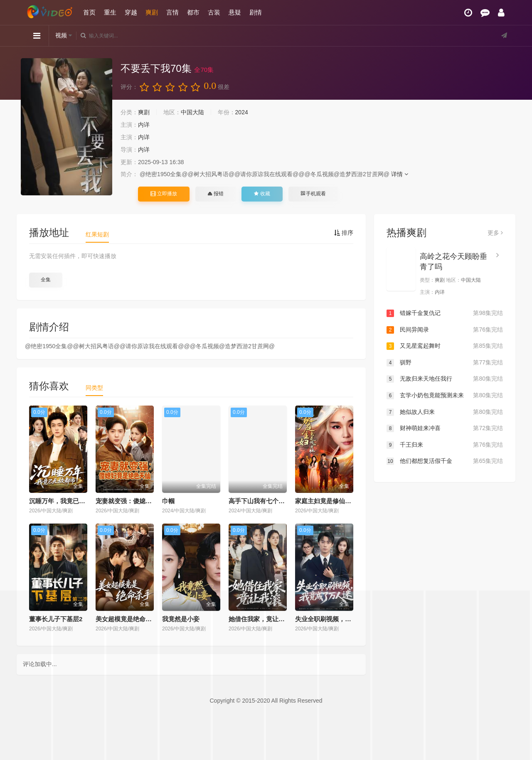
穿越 (131, 12)
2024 (242, 112)
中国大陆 (192, 112)
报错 (216, 194)
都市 (193, 12)
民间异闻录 (445, 330)
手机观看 (313, 194)
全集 (46, 280)
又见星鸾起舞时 (445, 346)
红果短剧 (97, 234)
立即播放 (164, 194)
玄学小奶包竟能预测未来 (445, 396)
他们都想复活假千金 (445, 461)
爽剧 (152, 12)
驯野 (445, 363)
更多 (495, 233)
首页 (89, 12)
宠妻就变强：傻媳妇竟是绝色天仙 (142, 501)
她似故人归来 (445, 412)
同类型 (94, 388)
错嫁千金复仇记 (445, 313)
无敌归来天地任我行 (445, 379)
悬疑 (235, 12)
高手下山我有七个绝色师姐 (266, 501)
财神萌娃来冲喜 (445, 428)
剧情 (256, 12)
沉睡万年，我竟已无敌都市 (66, 501)
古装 (214, 12)
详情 (400, 174)
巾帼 (168, 501)
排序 (344, 233)
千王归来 (445, 445)
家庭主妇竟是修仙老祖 (326, 501)
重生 (110, 12)
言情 (172, 12)
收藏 (262, 194)
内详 (144, 125)
